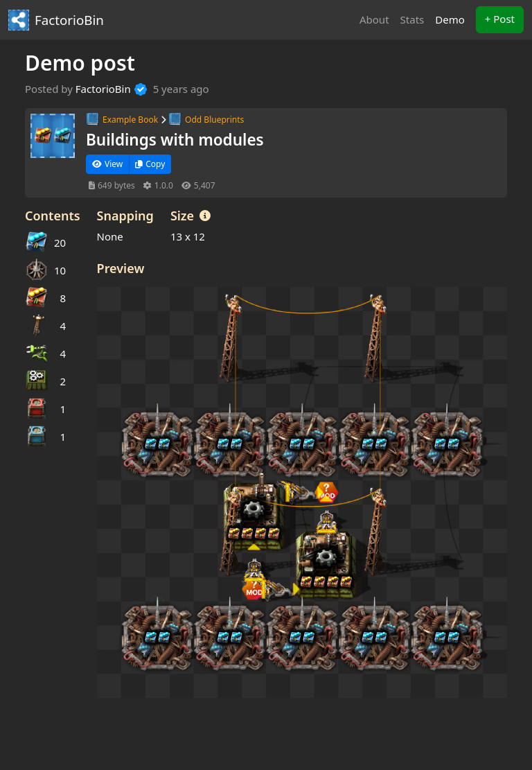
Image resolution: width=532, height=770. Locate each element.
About (374, 19)
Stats (413, 19)
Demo (453, 19)
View (107, 164)
